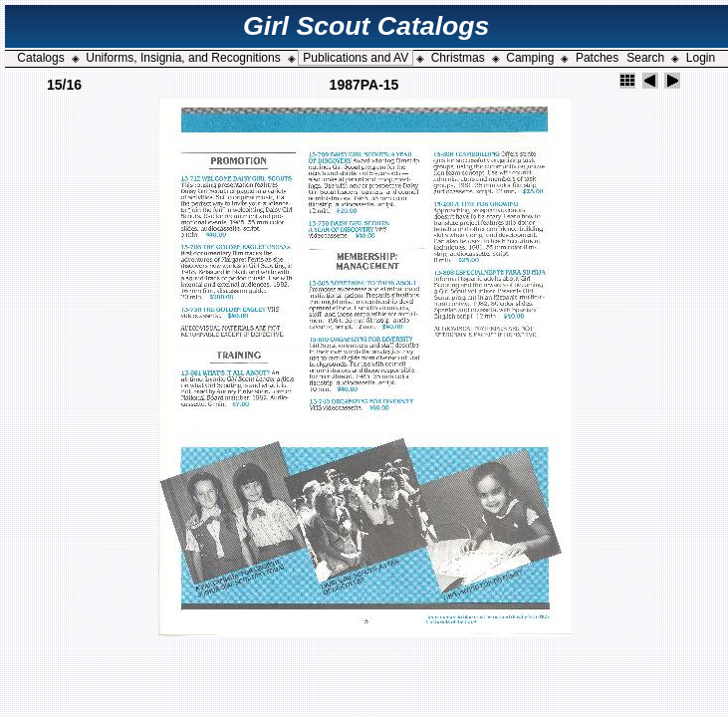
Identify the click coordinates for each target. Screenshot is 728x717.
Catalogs (40, 58)
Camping (530, 58)
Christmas (458, 58)
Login (701, 58)
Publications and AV (356, 58)
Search (645, 58)
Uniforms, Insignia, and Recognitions (183, 58)
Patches (597, 58)
